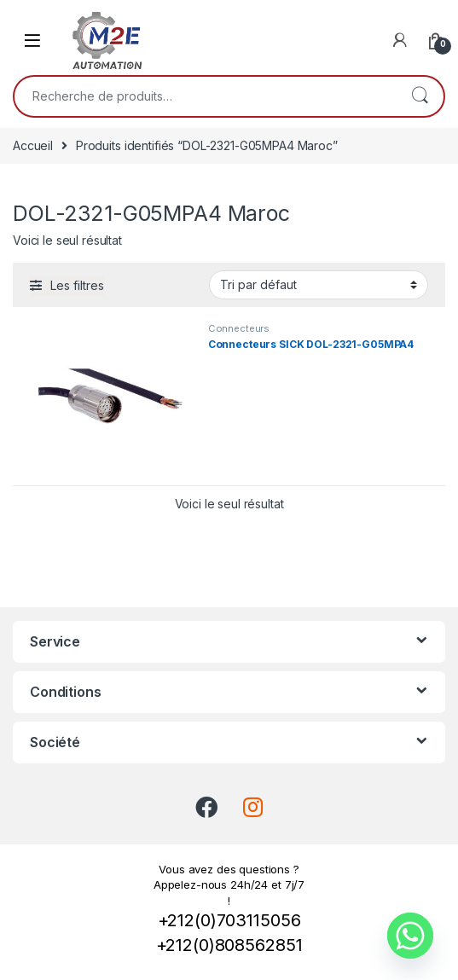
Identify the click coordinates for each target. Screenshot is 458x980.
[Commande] (319, 285)
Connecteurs (239, 328)
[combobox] (205, 96)
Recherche (420, 96)
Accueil (33, 145)
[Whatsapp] (410, 936)
